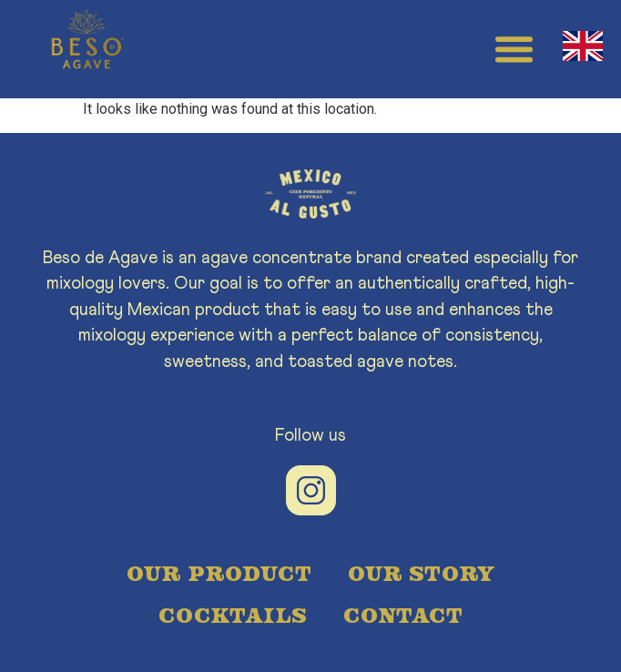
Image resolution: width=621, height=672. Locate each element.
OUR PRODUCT (219, 572)
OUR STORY (421, 572)
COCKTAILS (233, 614)
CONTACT (403, 614)
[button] (514, 49)
